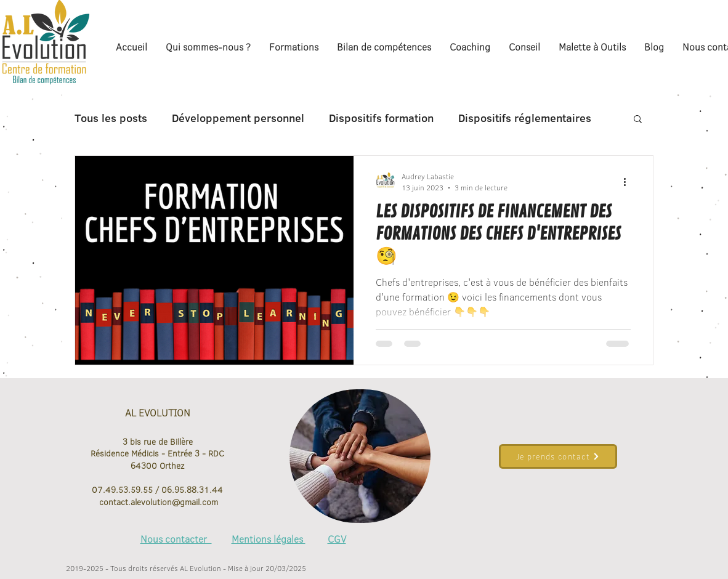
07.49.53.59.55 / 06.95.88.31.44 (157, 490)
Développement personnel (238, 118)
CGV (337, 539)
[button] (638, 120)
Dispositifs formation (381, 118)
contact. (114, 502)
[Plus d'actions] (629, 182)
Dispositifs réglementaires (525, 118)
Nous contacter (176, 539)
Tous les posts (111, 118)
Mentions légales (269, 539)
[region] (360, 456)
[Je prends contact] (558, 456)
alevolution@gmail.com (174, 502)
